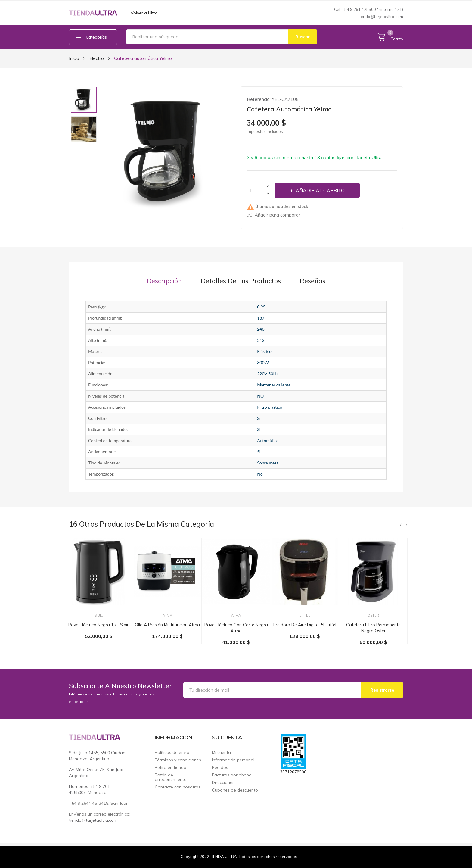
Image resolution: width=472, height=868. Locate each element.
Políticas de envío (172, 752)
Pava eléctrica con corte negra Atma (236, 628)
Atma (167, 615)
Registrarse (382, 690)
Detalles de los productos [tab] (241, 281)
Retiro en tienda (171, 768)
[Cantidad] (256, 190)
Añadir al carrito (320, 190)
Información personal (233, 760)
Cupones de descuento (235, 790)
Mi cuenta (221, 752)
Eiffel (305, 615)
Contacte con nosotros (178, 787)
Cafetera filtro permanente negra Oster (373, 628)
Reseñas (313, 281)
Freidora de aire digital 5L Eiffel (305, 625)
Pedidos (220, 768)
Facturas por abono (232, 775)
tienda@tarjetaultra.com (381, 17)
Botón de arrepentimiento (171, 777)
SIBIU (99, 615)
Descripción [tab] (164, 281)
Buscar (303, 37)
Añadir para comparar (273, 215)
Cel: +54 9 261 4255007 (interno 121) (369, 9)
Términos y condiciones (178, 760)
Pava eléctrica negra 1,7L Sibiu (99, 625)
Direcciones (223, 783)
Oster (373, 615)
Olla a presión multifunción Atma (167, 625)
